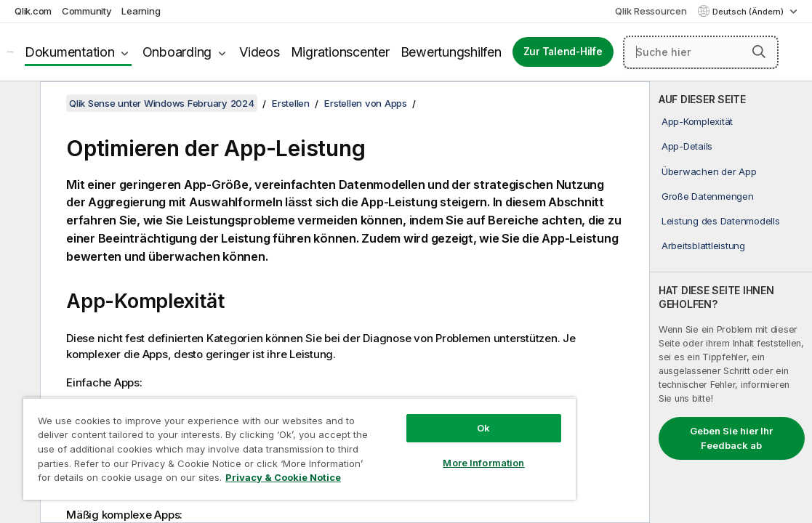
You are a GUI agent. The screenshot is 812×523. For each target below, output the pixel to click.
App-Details (687, 146)
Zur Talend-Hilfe (563, 52)
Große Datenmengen (708, 196)
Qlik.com (33, 11)
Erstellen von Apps (366, 103)
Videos (260, 52)
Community (87, 11)
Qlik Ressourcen (651, 11)
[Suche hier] (701, 52)
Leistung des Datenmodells (721, 221)
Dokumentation (70, 52)
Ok (414, 417)
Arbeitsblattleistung (703, 246)
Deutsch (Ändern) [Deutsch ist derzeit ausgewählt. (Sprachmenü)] (749, 12)
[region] (259, 443)
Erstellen (291, 103)
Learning (141, 11)
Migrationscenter (340, 52)
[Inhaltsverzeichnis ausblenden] (18, 104)
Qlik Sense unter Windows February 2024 (162, 103)
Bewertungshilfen (451, 52)
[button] (759, 52)
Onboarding (177, 52)
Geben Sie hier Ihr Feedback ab (731, 438)
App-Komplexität (697, 121)
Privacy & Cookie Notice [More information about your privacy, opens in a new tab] (234, 480)
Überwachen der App (709, 171)
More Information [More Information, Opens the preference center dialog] (414, 452)
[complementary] (731, 302)
